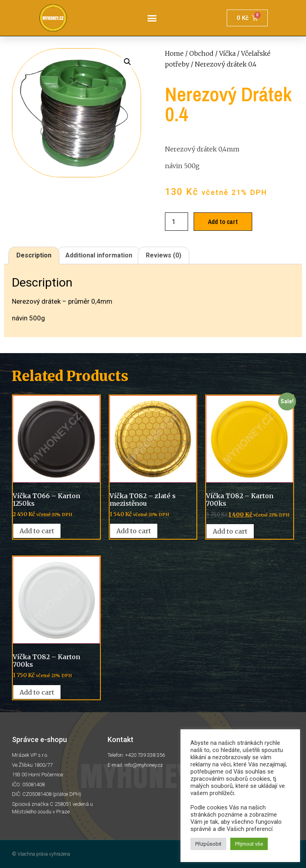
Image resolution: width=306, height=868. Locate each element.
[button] (152, 18)
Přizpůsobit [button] (208, 844)
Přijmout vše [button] (249, 844)
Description (34, 255)
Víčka (227, 53)
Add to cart (223, 222)
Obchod (201, 53)
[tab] (34, 255)
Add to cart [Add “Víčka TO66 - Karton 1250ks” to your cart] (37, 531)
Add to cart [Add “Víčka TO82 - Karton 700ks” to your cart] (230, 531)
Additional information (99, 255)
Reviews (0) (164, 255)
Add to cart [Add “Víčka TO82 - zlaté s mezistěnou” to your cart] (134, 531)
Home (174, 53)
